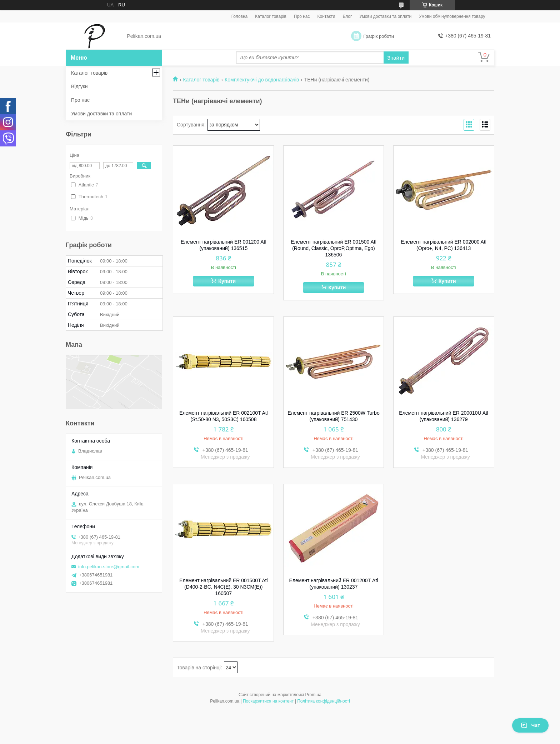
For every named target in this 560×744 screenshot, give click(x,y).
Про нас (302, 16)
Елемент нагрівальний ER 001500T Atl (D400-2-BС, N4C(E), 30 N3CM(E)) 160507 (224, 587)
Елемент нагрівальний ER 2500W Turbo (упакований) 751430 (333, 416)
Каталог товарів (271, 16)
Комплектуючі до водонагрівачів (262, 80)
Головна (240, 16)
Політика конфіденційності (324, 701)
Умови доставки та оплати (385, 16)
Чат (530, 725)
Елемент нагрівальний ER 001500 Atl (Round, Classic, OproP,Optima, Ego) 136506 (334, 248)
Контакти (326, 16)
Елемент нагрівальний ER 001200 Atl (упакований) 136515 (224, 245)
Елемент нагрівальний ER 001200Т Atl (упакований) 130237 (334, 584)
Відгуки (79, 86)
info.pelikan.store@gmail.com (109, 567)
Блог (347, 16)
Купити (227, 281)
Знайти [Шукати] (396, 58)
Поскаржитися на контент (268, 701)
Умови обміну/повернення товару (452, 16)
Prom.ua (313, 695)
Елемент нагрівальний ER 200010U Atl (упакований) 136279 (444, 416)
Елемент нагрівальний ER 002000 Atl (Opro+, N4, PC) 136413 (444, 245)
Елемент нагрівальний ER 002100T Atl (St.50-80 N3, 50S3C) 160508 (224, 416)
